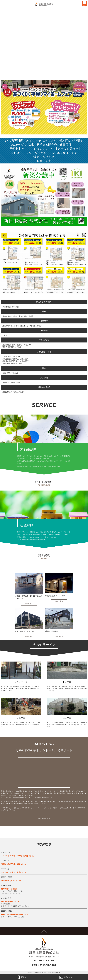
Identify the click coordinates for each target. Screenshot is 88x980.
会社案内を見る (44, 818)
